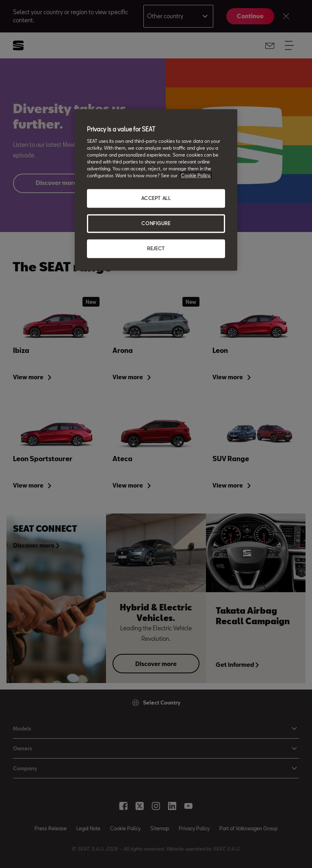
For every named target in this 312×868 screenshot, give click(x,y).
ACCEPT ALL (156, 198)
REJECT (156, 248)
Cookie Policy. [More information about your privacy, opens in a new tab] (196, 175)
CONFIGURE (156, 223)
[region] (156, 190)
